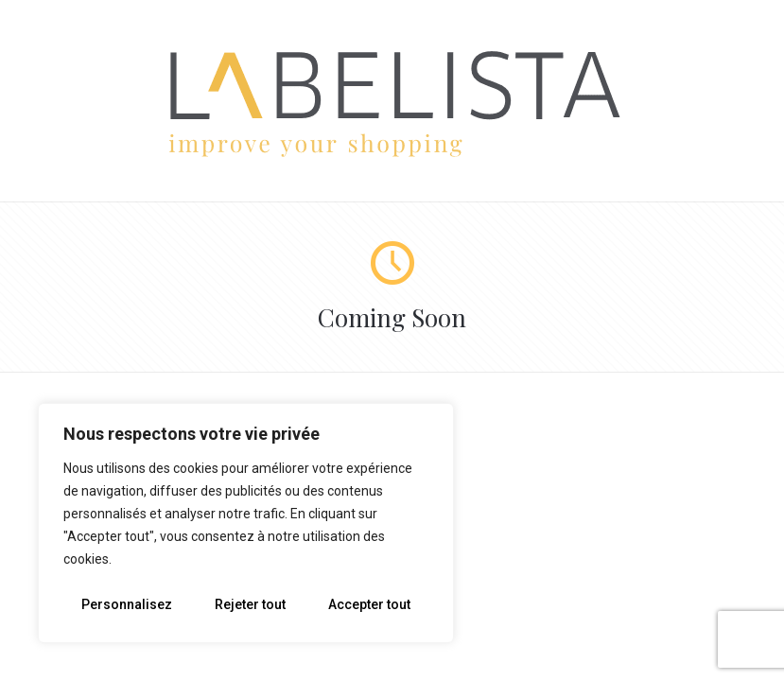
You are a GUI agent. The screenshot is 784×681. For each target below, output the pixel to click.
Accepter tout (369, 604)
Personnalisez (127, 604)
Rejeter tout (250, 604)
